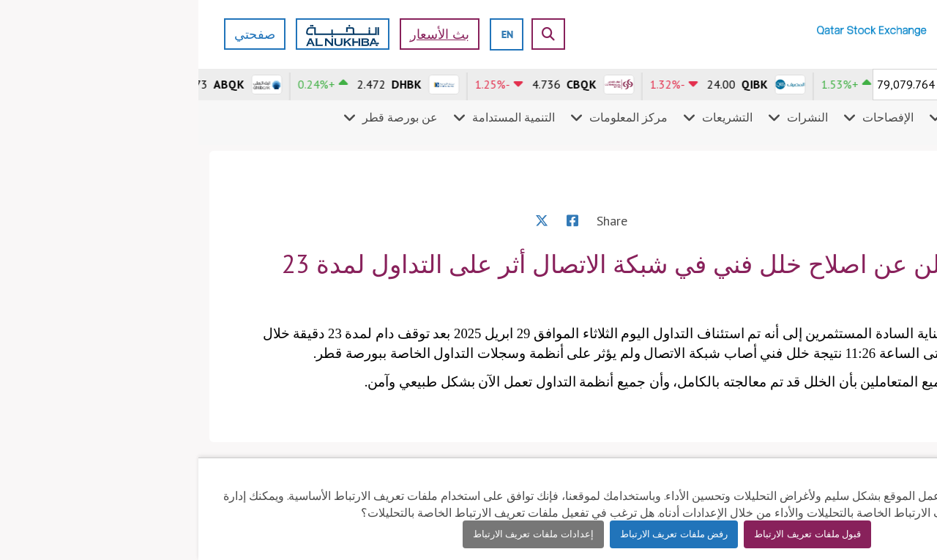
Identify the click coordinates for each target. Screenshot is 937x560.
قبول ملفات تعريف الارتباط (609, 534)
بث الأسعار (241, 34)
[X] (343, 221)
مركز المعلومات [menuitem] (430, 117)
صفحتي (56, 34)
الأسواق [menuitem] (898, 117)
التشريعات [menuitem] (529, 117)
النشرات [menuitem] (609, 117)
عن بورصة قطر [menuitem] (202, 117)
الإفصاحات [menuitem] (690, 117)
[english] (309, 34)
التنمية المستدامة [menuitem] (315, 117)
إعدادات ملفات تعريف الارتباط (335, 534)
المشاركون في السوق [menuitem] (803, 117)
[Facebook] (374, 221)
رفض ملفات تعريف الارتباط (476, 534)
